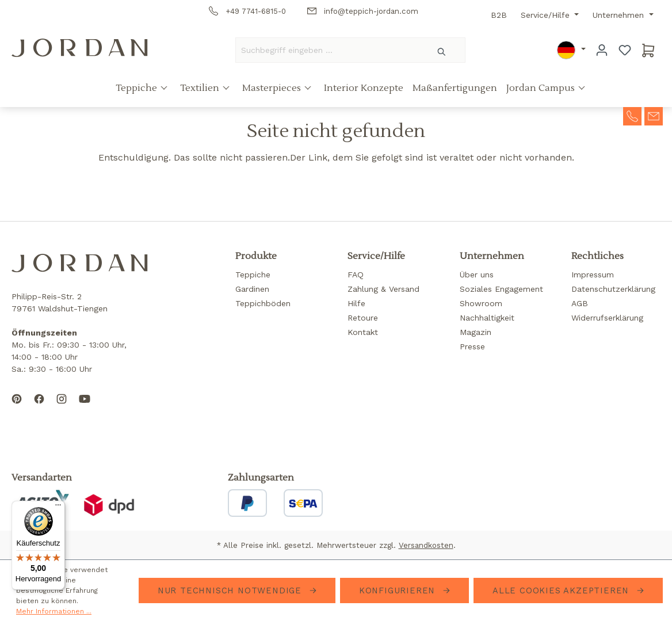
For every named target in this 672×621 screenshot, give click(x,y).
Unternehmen (620, 15)
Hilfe (356, 303)
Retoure (363, 318)
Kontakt (363, 332)
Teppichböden (263, 303)
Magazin (476, 332)
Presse (472, 346)
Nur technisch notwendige (231, 590)
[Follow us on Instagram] (62, 408)
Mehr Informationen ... (54, 611)
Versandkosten (426, 545)
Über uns (477, 275)
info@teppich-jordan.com (363, 11)
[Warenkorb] (648, 50)
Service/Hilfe (547, 15)
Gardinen (252, 289)
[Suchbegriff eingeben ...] (327, 50)
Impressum (593, 275)
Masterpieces (273, 88)
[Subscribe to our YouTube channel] (85, 408)
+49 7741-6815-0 (247, 11)
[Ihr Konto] (602, 50)
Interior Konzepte (364, 88)
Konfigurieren (399, 590)
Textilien (201, 88)
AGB (580, 303)
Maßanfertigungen (455, 88)
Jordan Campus (542, 88)
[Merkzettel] (625, 50)
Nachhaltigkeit (487, 318)
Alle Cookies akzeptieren (562, 590)
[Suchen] (442, 50)
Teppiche (138, 88)
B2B (499, 15)
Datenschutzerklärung (613, 289)
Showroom (481, 303)
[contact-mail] (654, 115)
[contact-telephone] (632, 115)
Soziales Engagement (501, 289)
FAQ (356, 275)
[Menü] (58, 508)
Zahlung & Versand (383, 289)
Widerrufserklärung (607, 318)
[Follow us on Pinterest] (17, 408)
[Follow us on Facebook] (39, 408)
